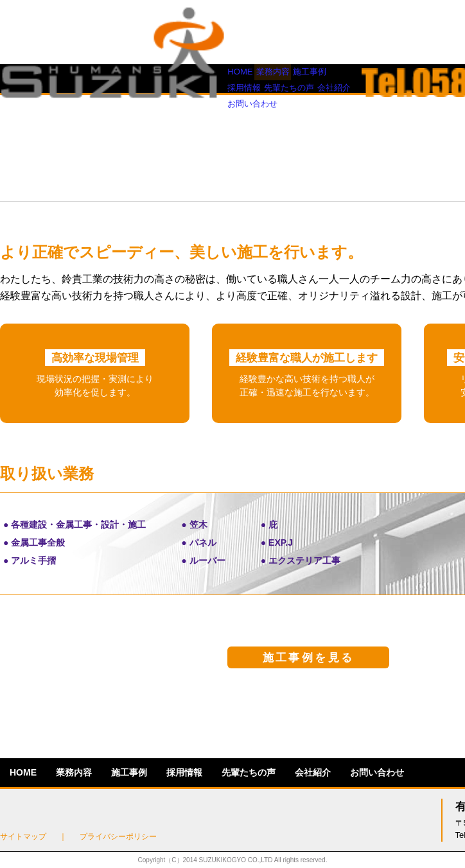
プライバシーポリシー (118, 837)
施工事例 (129, 78)
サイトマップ (23, 837)
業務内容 (74, 78)
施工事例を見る (309, 658)
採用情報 (184, 78)
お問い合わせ (377, 78)
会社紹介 (313, 78)
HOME (23, 78)
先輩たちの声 (249, 78)
